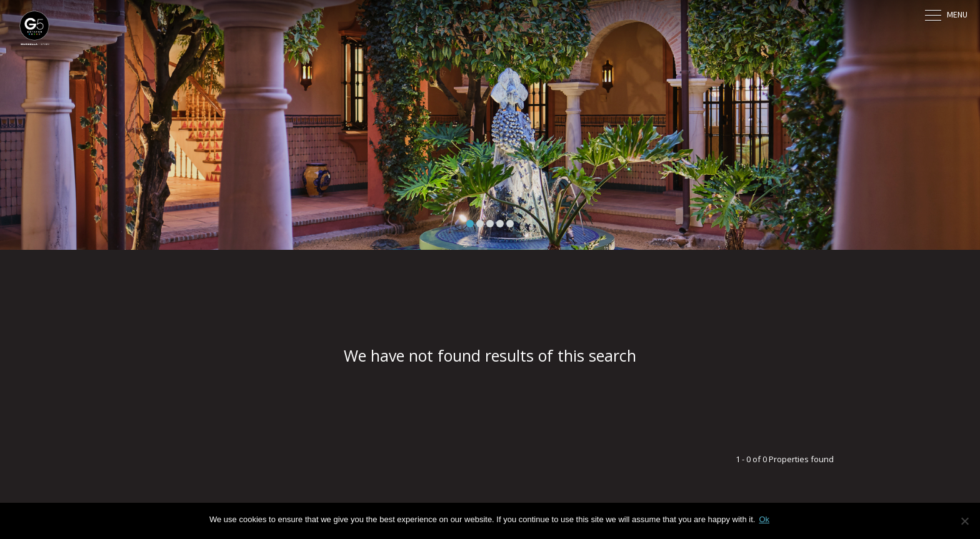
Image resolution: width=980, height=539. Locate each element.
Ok (764, 519)
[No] (964, 521)
